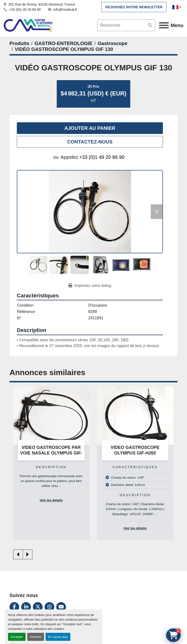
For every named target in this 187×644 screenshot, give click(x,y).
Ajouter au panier (90, 128)
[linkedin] (26, 607)
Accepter (17, 637)
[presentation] (18, 554)
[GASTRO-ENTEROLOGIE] (64, 43)
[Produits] (19, 43)
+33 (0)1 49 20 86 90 (25, 9)
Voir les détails (51, 500)
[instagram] (49, 607)
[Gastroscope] (112, 43)
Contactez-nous (90, 142)
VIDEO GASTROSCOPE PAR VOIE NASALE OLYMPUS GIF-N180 (51, 453)
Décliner (36, 637)
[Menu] (164, 25)
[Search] (126, 25)
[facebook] (14, 607)
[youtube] (61, 607)
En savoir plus (58, 637)
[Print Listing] (90, 286)
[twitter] (38, 607)
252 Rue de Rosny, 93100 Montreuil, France (42, 4)
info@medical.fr (65, 9)
